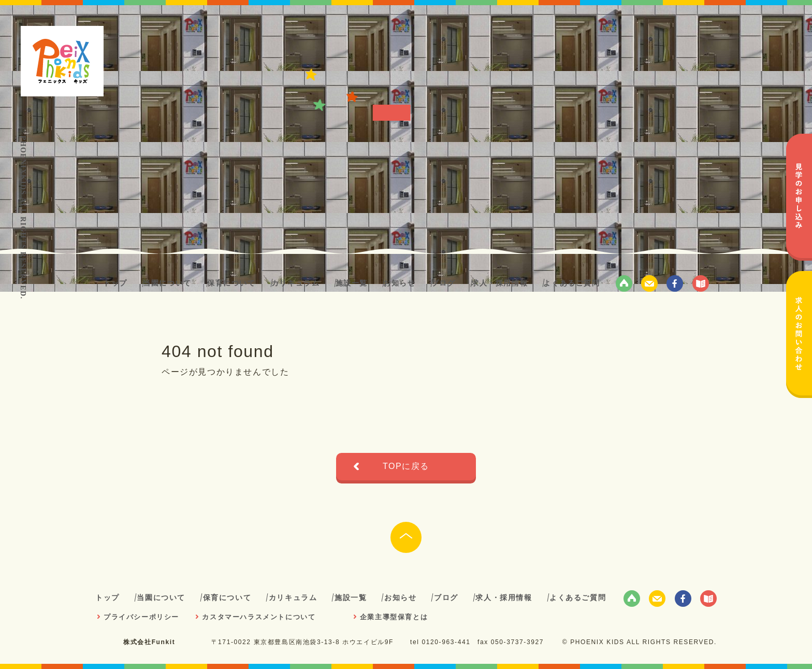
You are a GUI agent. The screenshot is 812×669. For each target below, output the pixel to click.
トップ (115, 283)
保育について (231, 283)
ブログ (444, 283)
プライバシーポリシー (141, 617)
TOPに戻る (406, 466)
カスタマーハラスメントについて (259, 617)
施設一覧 (352, 283)
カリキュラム (296, 283)
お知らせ (399, 283)
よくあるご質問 (571, 283)
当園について (167, 283)
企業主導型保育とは (394, 617)
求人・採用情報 (499, 283)
